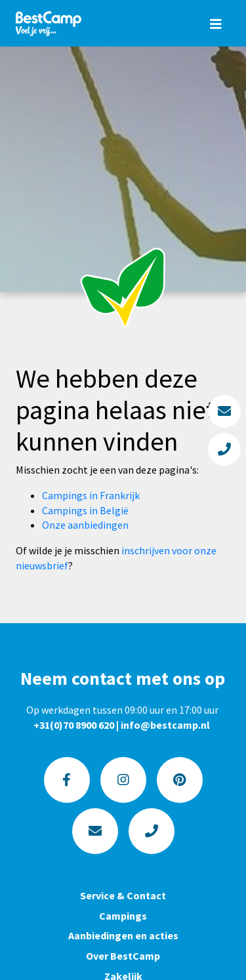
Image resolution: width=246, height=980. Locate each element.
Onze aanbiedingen (85, 525)
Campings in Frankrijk (91, 495)
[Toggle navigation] (216, 24)
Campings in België (85, 510)
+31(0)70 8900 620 (74, 725)
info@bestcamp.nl (165, 725)
